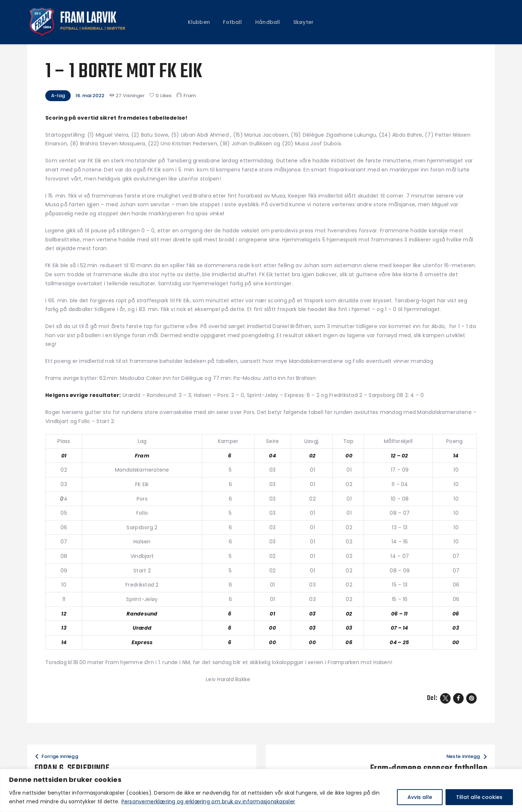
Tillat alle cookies (479, 797)
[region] (261, 790)
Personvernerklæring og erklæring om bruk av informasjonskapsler (208, 801)
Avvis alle (420, 797)
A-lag (58, 96)
